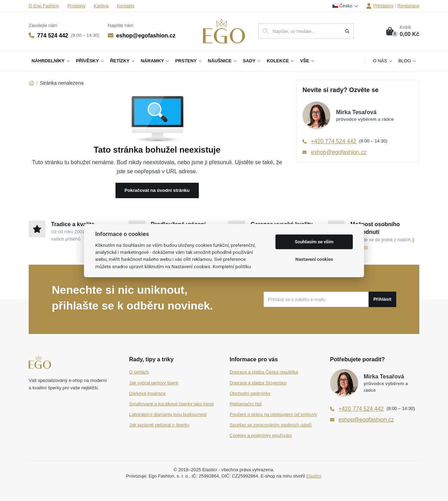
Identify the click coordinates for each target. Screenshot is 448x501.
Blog (407, 61)
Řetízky (122, 61)
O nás (383, 61)
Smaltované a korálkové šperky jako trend (171, 404)
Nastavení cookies (314, 259)
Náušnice (223, 61)
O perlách (139, 372)
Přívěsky (90, 61)
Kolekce (281, 61)
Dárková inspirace (147, 393)
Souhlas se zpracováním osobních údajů (271, 425)
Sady (252, 61)
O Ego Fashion (44, 6)
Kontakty (126, 6)
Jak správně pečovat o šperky (159, 425)
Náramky (155, 61)
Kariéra (101, 6)
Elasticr (314, 476)
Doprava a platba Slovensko (258, 383)
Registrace (408, 6)
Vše (307, 61)
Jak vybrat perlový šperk (154, 383)
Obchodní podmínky (250, 393)
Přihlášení (380, 6)
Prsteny (188, 61)
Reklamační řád (246, 404)
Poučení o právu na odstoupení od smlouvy (273, 414)
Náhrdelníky (51, 61)
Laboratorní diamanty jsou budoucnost (168, 414)
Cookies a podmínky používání (261, 435)
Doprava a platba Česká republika (264, 372)
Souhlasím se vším (314, 242)
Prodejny (76, 6)
